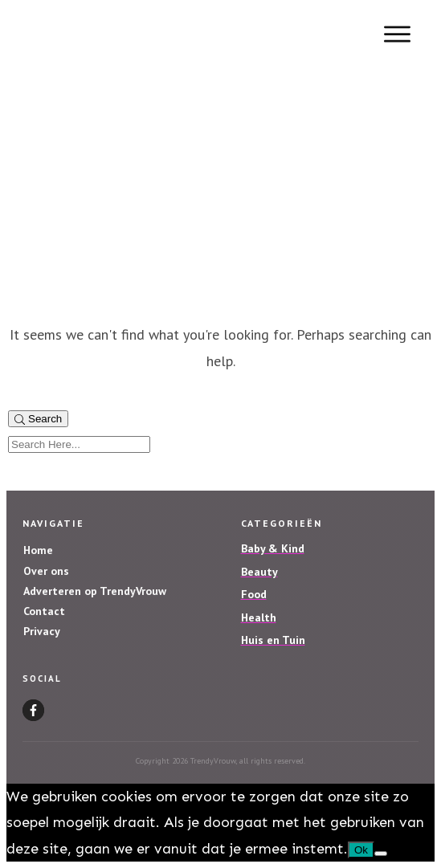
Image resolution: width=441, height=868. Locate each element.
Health (259, 617)
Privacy (42, 631)
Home (38, 550)
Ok (361, 850)
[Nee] (381, 854)
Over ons (46, 571)
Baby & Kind (273, 548)
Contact (44, 611)
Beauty (259, 572)
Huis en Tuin (273, 640)
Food (254, 594)
